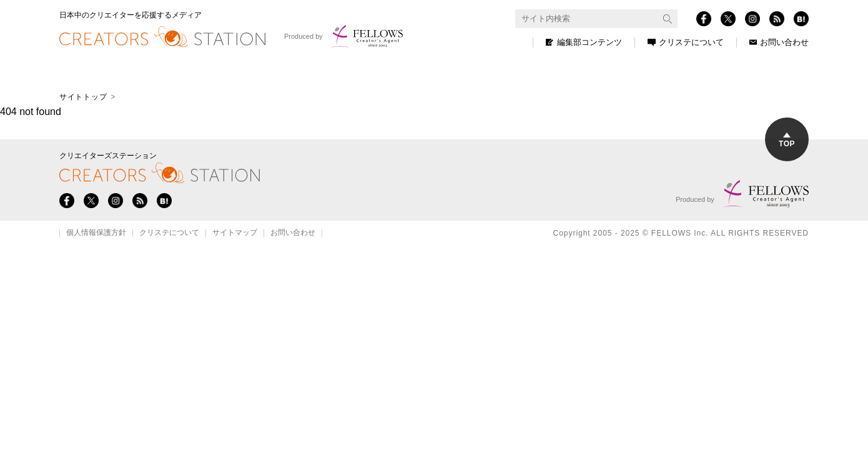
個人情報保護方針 (96, 233)
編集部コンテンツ (584, 42)
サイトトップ (83, 97)
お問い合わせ (779, 42)
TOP (787, 140)
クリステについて (686, 42)
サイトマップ (235, 233)
